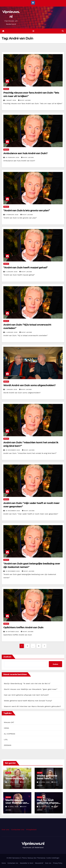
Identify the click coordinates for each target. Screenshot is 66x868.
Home (4, 863)
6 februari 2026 (12, 215)
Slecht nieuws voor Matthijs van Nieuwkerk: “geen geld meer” (31, 689)
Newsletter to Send (27, 863)
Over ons (5, 830)
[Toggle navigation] (33, 31)
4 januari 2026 (12, 332)
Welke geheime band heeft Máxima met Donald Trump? (28, 701)
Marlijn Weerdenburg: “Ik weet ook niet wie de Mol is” (27, 684)
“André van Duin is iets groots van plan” (27, 210)
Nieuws (6, 89)
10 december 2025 (13, 571)
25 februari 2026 (13, 157)
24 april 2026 (13, 782)
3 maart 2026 (11, 100)
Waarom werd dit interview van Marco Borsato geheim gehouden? (32, 706)
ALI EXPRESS (9, 734)
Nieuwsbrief (39, 863)
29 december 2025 (13, 450)
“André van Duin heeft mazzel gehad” (26, 268)
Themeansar (41, 858)
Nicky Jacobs (24, 100)
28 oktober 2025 (12, 632)
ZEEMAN (8, 745)
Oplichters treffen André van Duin (23, 627)
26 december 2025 (13, 511)
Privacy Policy (58, 863)
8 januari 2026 (12, 272)
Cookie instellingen (53, 858)
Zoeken (7, 657)
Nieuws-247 (9, 722)
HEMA (6, 728)
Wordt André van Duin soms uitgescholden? (29, 385)
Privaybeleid (31, 830)
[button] (63, 31)
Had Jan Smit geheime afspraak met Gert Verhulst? (26, 695)
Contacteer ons (18, 830)
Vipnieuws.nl (33, 844)
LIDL (6, 739)
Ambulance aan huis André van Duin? (25, 153)
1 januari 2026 (12, 389)
